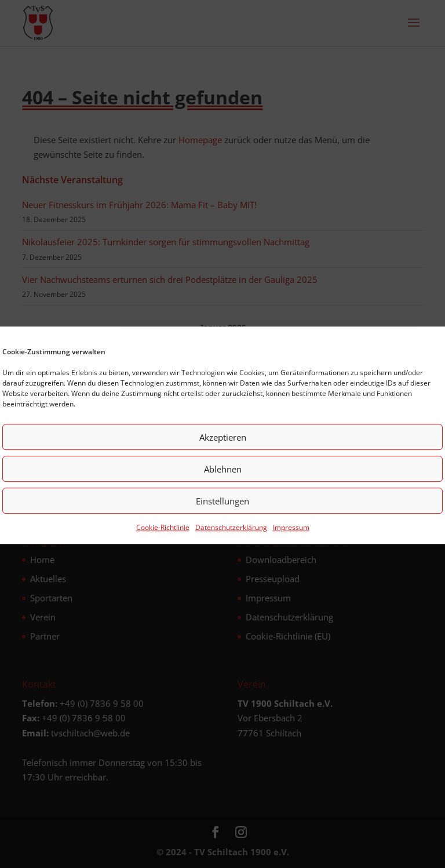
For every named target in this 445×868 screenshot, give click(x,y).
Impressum (291, 535)
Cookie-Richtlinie (163, 535)
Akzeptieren (223, 445)
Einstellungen (222, 509)
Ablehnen (223, 477)
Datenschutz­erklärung (231, 535)
